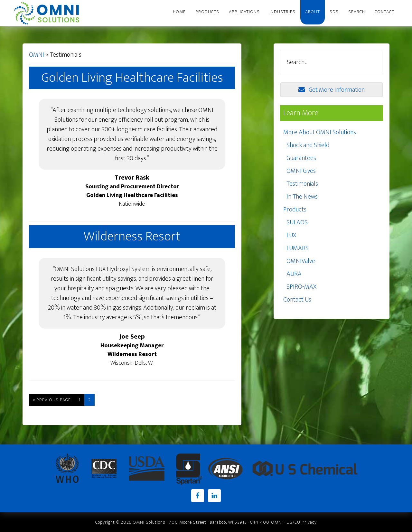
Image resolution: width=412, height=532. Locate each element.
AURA (294, 274)
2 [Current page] (89, 400)
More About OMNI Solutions (320, 132)
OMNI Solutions (50, 13)
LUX (291, 235)
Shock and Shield (308, 145)
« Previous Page (52, 400)
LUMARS (298, 248)
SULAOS (297, 222)
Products (295, 210)
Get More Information (332, 90)
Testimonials (302, 184)
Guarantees (301, 158)
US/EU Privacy (302, 522)
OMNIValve (301, 261)
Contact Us (297, 300)
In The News (302, 197)
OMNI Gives (301, 171)
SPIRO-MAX (301, 287)
